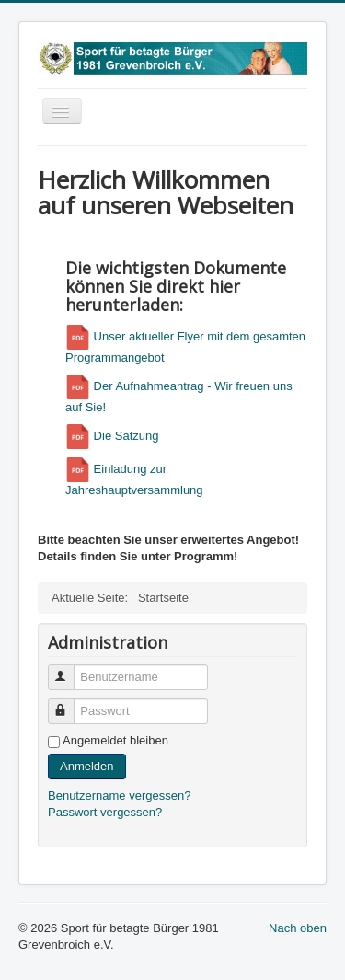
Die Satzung (112, 436)
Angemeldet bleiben (115, 740)
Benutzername (69, 669)
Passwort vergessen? (105, 812)
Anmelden (87, 766)
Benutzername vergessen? (119, 796)
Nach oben (298, 928)
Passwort (69, 703)
